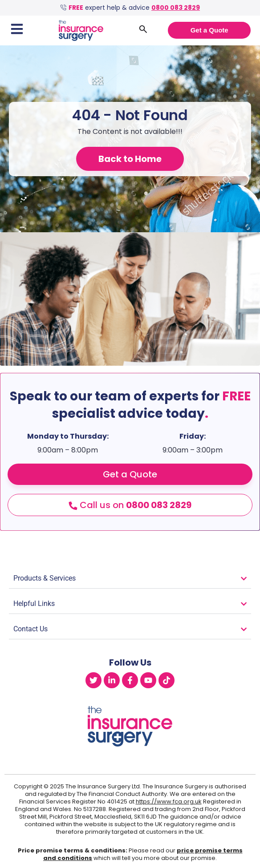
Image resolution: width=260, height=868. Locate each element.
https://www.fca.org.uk (169, 801)
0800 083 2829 (176, 8)
